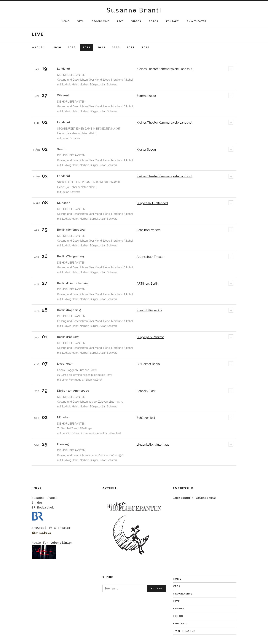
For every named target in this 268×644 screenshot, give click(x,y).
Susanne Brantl (134, 10)
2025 (72, 47)
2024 (87, 47)
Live (120, 21)
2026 (57, 47)
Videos (136, 21)
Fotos (154, 21)
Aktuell (39, 47)
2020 (145, 47)
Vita (81, 21)
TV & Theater (197, 21)
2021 (131, 47)
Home (65, 21)
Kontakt (173, 21)
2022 (116, 47)
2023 (101, 47)
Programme (101, 21)
